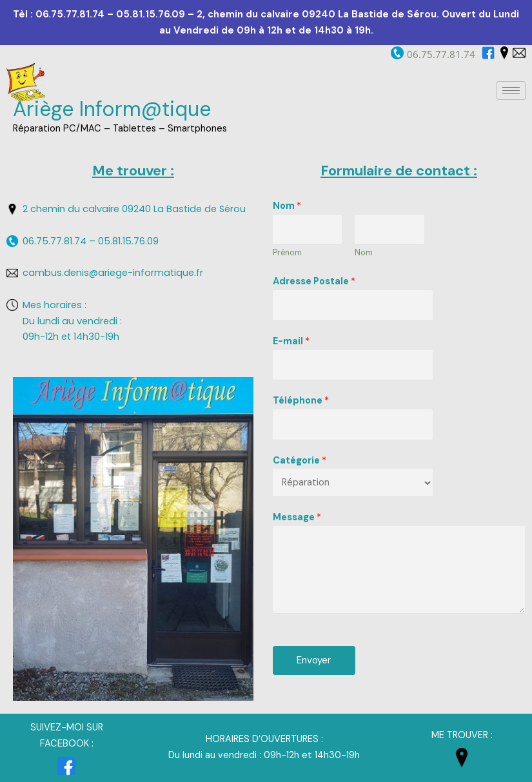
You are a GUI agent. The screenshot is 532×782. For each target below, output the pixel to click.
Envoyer (314, 660)
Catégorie (300, 461)
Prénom (287, 253)
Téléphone (301, 401)
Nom (287, 206)
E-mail (291, 341)
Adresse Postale (314, 281)
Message (297, 517)
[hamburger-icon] (511, 91)
